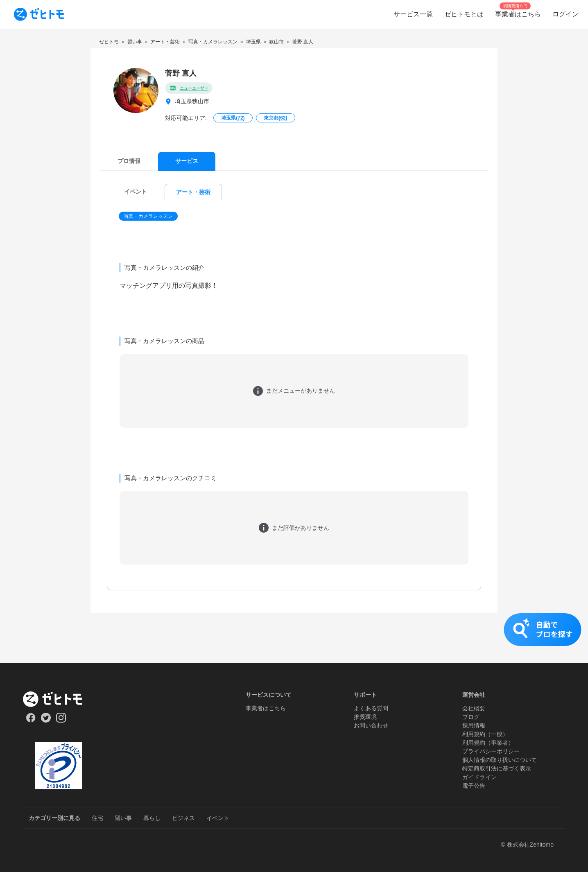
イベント (218, 818)
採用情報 (474, 725)
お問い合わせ (371, 725)
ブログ (471, 717)
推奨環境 (365, 717)
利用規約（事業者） (488, 743)
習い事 (123, 818)
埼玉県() (233, 118)
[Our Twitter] (46, 721)
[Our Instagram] (61, 721)
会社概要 (474, 708)
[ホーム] (58, 699)
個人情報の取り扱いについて (500, 760)
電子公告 (474, 786)
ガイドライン (479, 777)
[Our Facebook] (31, 721)
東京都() (275, 118)
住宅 (97, 818)
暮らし (152, 818)
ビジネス (183, 818)
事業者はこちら (266, 708)
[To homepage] (39, 14)
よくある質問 (371, 708)
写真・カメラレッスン (148, 216)
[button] (149, 216)
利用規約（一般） (485, 734)
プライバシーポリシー (491, 751)
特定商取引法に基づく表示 (497, 768)
